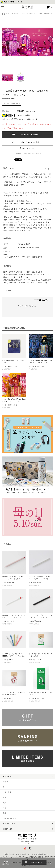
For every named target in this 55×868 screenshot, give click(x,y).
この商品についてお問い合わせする (28, 153)
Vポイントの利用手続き (11, 119)
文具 (4, 797)
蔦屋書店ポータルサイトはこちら (27, 838)
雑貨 (4, 803)
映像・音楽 (7, 792)
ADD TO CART (28, 135)
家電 (4, 808)
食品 (4, 813)
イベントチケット (10, 818)
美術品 (5, 782)
